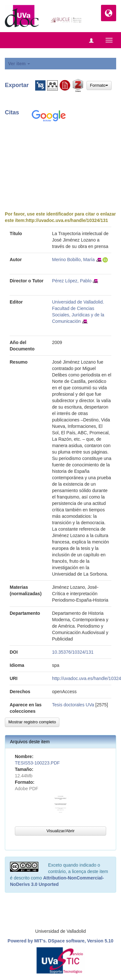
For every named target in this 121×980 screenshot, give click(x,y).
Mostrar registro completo (32, 722)
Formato (99, 85)
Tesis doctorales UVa (73, 705)
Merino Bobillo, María (73, 260)
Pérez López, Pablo (72, 281)
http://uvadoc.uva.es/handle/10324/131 (67, 220)
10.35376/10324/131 (73, 652)
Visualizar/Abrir (60, 831)
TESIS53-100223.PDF (37, 763)
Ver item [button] (19, 64)
